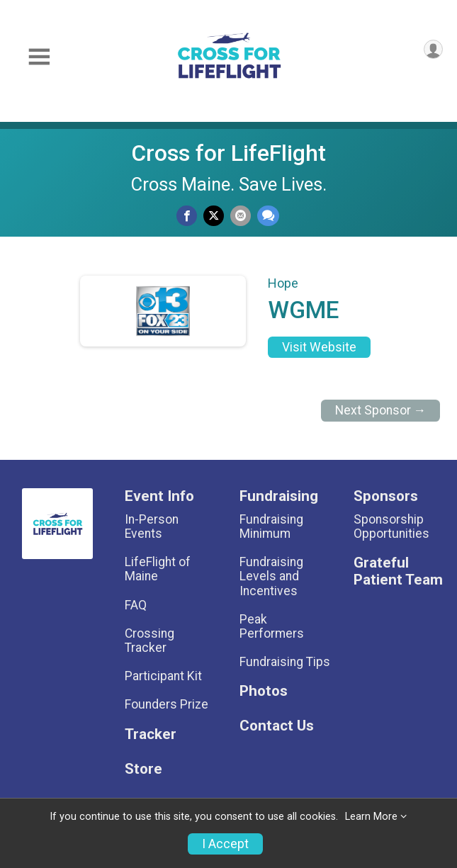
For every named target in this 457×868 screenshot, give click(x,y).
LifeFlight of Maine (158, 569)
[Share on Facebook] (187, 216)
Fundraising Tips (285, 662)
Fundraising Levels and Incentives (271, 576)
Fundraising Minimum (271, 526)
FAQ (136, 605)
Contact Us (277, 726)
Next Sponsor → (381, 410)
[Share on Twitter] (214, 216)
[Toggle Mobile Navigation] (39, 57)
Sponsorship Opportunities (391, 526)
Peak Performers (272, 626)
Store (143, 769)
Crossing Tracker (149, 641)
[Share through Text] (268, 216)
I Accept (225, 844)
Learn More (371, 817)
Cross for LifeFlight (228, 153)
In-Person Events (152, 526)
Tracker (151, 734)
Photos (264, 691)
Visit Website (319, 347)
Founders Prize (167, 704)
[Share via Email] (241, 216)
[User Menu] (433, 49)
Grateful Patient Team (398, 571)
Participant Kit (163, 676)
